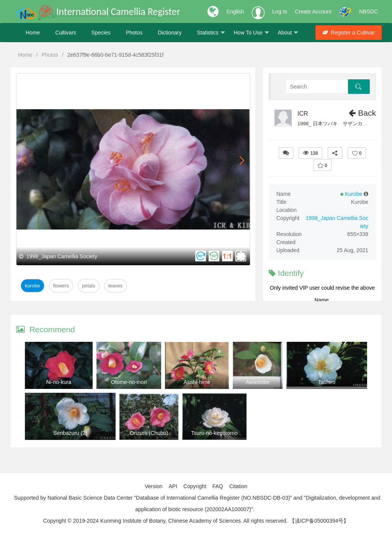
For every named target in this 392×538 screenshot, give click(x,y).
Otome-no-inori (129, 382)
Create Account (313, 11)
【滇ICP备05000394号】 (319, 521)
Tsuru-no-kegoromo (214, 433)
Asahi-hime (197, 382)
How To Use (252, 33)
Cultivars (65, 33)
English (235, 11)
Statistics (211, 33)
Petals (89, 286)
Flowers (61, 286)
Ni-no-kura (59, 382)
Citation (238, 486)
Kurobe (33, 286)
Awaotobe (258, 382)
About (288, 33)
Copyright (195, 486)
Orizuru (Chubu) (149, 433)
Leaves (116, 286)
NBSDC (368, 11)
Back (362, 113)
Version (154, 486)
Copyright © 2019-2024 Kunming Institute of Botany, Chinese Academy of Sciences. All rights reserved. (166, 521)
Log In (280, 11)
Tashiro (327, 382)
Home (33, 33)
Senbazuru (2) (70, 433)
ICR (303, 114)
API (173, 486)
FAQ (218, 486)
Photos (134, 33)
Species (101, 33)
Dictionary (170, 33)
